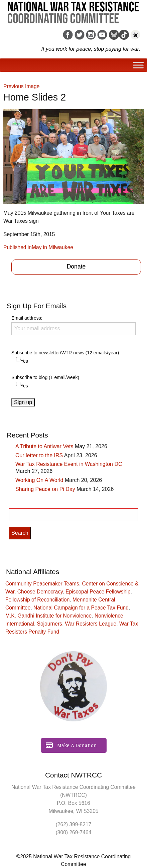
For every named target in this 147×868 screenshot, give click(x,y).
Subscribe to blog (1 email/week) (45, 377)
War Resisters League (91, 624)
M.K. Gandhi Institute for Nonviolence (48, 616)
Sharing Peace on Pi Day (45, 489)
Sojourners (50, 624)
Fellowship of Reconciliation (37, 600)
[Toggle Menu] (138, 65)
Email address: (73, 325)
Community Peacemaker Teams (42, 584)
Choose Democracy (40, 592)
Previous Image (21, 86)
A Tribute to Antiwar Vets (44, 446)
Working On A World (39, 480)
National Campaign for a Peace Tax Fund (81, 608)
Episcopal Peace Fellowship (98, 592)
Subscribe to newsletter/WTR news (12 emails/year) (65, 353)
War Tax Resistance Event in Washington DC (69, 464)
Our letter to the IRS (39, 455)
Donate (76, 267)
